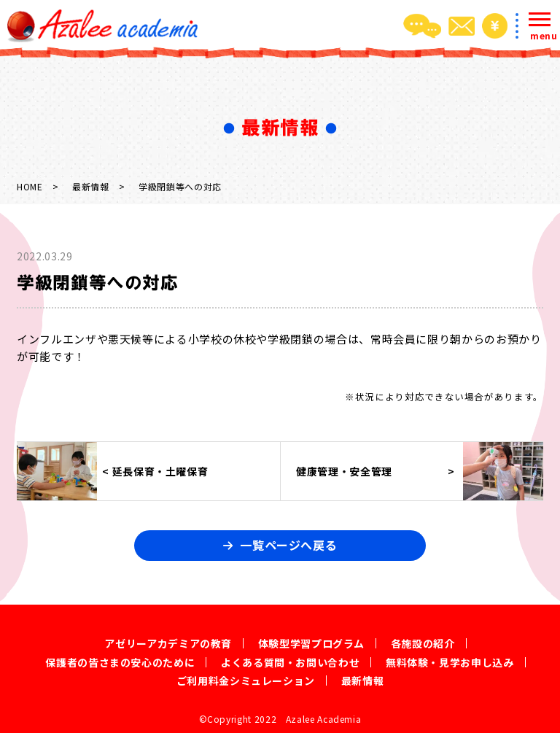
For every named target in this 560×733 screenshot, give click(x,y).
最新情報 (91, 186)
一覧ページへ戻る (288, 545)
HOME (30, 186)
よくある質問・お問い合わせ (290, 662)
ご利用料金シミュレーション (246, 680)
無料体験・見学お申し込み (450, 662)
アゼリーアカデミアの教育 (168, 643)
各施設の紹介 (423, 643)
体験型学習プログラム (311, 643)
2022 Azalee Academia (308, 719)
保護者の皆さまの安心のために (120, 662)
